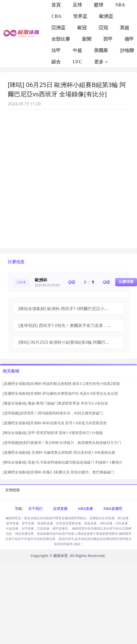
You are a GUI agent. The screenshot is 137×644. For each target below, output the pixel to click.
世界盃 (80, 16)
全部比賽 (61, 39)
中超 (77, 50)
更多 (102, 62)
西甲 (108, 39)
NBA (120, 5)
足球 (77, 5)
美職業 (101, 50)
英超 (125, 28)
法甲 (56, 50)
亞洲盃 (58, 28)
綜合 (56, 62)
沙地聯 (127, 50)
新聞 (87, 39)
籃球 (99, 5)
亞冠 (103, 28)
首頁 (56, 5)
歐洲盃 (106, 16)
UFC (77, 62)
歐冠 (82, 28)
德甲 (129, 39)
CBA (56, 16)
